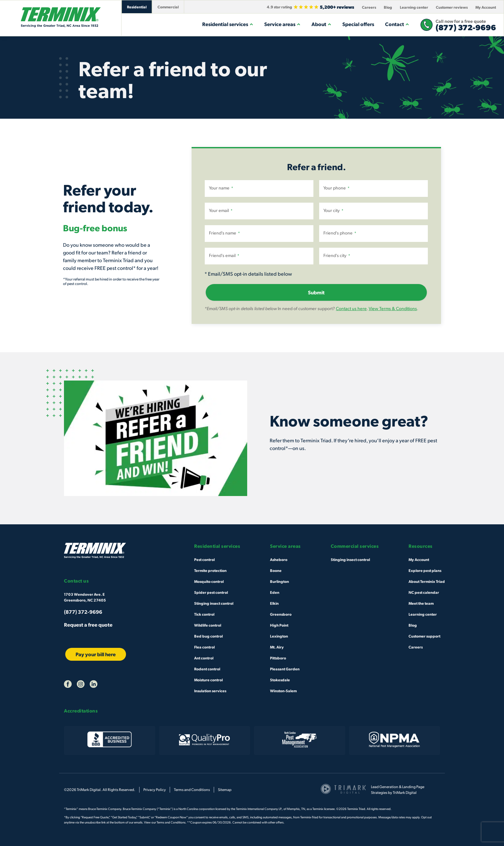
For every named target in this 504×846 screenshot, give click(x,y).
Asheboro (279, 559)
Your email (221, 211)
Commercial (168, 7)
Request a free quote (88, 625)
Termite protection (210, 570)
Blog (388, 7)
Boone (276, 570)
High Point (279, 625)
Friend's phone (340, 233)
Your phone (336, 188)
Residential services (228, 24)
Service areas (282, 24)
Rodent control (207, 669)
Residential (137, 7)
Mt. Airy (277, 647)
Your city (333, 211)
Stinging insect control (214, 603)
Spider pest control (211, 592)
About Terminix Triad (427, 581)
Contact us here (351, 308)
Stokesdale (280, 680)
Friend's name (224, 233)
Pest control (204, 559)
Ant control (204, 658)
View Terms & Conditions (393, 308)
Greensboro (281, 614)
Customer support (424, 636)
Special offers (358, 24)
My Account (486, 7)
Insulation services (210, 691)
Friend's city (337, 256)
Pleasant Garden (285, 669)
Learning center (414, 7)
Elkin (274, 603)
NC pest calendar (424, 592)
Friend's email (224, 256)
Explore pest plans (425, 570)
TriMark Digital (405, 792)
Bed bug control (208, 636)
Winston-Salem (283, 691)
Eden (275, 592)
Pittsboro (278, 658)
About (321, 24)
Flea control (204, 647)
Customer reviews (452, 7)
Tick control (204, 614)
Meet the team (421, 603)
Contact (397, 24)
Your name (221, 188)
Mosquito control (209, 581)
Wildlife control (208, 625)
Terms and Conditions (192, 790)
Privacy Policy (155, 790)
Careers (369, 7)
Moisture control (208, 680)
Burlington (279, 581)
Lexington (279, 636)
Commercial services (355, 546)
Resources (421, 546)
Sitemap (225, 790)
